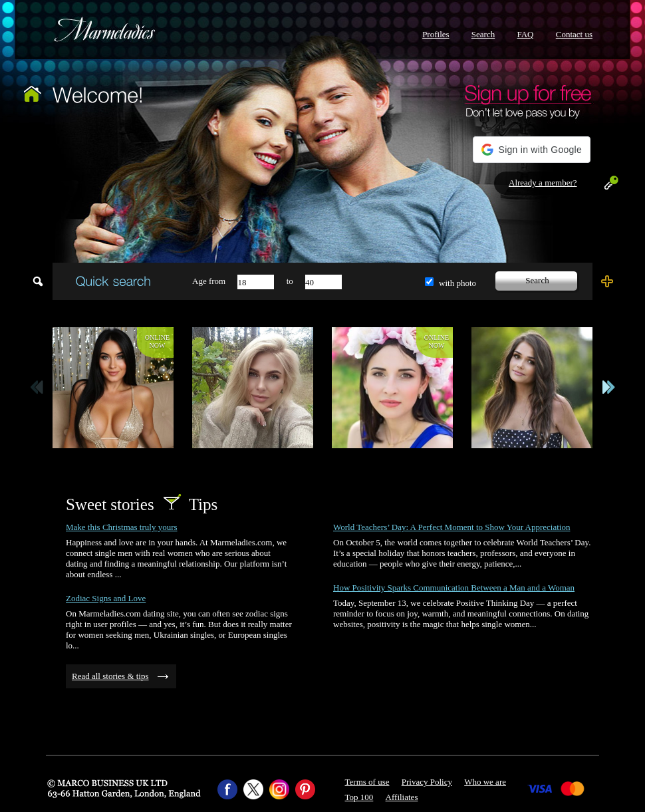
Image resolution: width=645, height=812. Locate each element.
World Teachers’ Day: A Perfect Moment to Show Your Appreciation (451, 527)
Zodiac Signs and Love (106, 598)
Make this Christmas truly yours (122, 527)
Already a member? (543, 183)
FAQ (525, 34)
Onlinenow (157, 341)
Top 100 (359, 797)
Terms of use (367, 782)
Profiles (436, 34)
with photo (457, 283)
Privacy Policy (427, 782)
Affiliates (402, 797)
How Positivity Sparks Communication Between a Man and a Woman (454, 588)
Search (483, 34)
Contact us (574, 34)
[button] (532, 150)
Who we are (485, 782)
